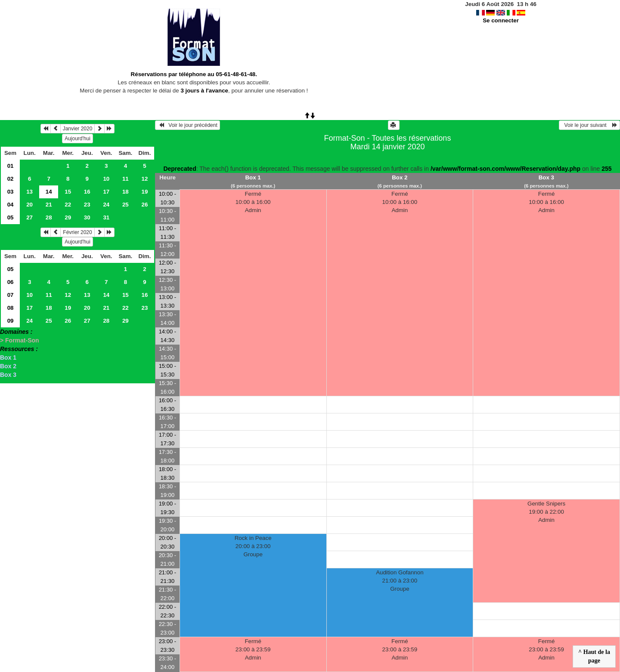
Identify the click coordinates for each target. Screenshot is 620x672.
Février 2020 (77, 232)
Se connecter (501, 20)
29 (68, 217)
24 (106, 205)
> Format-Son (20, 340)
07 (11, 295)
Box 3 (8, 375)
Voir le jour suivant (589, 125)
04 (11, 205)
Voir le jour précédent (188, 125)
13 (29, 192)
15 (68, 192)
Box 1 (8, 358)
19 (144, 192)
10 (106, 179)
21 (49, 205)
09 (11, 321)
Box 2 (8, 366)
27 (29, 217)
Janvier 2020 (78, 129)
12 (144, 179)
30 (87, 217)
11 (126, 179)
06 (11, 282)
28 (49, 217)
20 (29, 205)
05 (11, 217)
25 (126, 205)
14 (106, 295)
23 (87, 205)
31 (106, 217)
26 (144, 205)
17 (106, 192)
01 (11, 166)
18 (126, 192)
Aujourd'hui (77, 139)
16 (87, 192)
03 (11, 192)
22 (68, 205)
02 (11, 179)
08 (11, 308)
